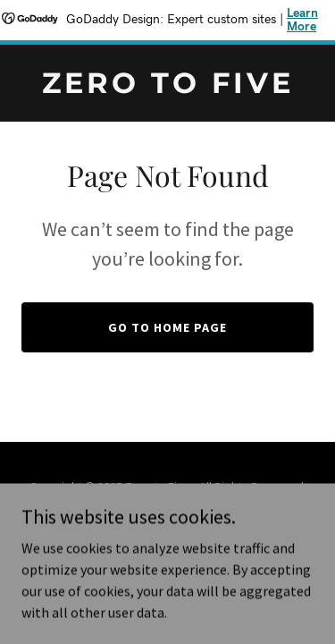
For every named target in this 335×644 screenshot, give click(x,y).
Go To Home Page (167, 327)
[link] (167, 88)
